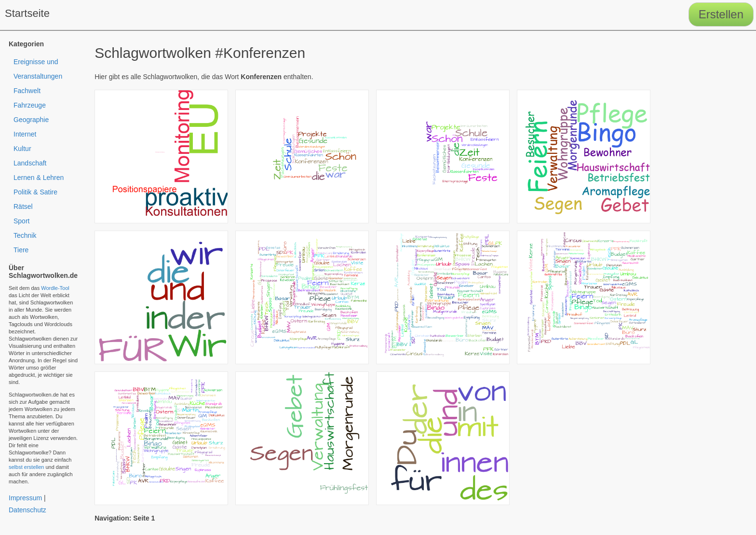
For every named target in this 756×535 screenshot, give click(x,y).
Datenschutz (27, 510)
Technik (25, 235)
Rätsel (23, 206)
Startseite (27, 13)
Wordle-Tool (55, 288)
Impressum (25, 498)
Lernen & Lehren (39, 178)
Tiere (21, 250)
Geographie (31, 120)
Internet (25, 134)
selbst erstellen (26, 467)
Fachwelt (27, 91)
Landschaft (30, 163)
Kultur (22, 149)
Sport (21, 221)
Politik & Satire (35, 192)
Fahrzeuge (30, 105)
